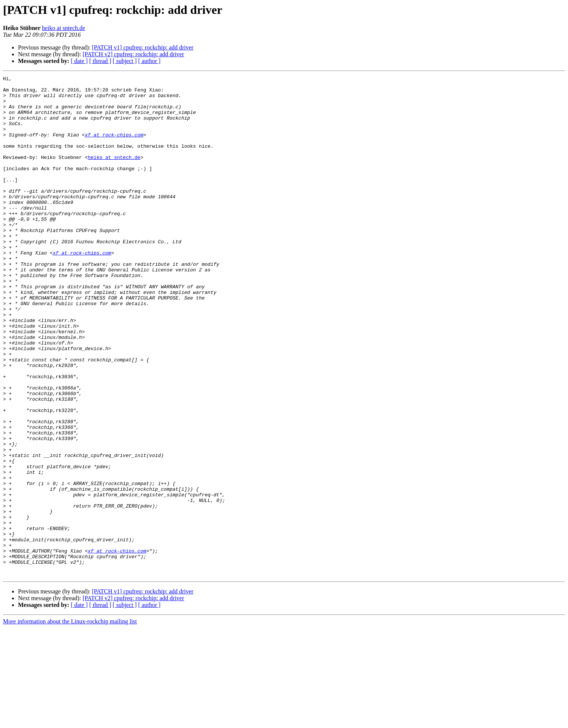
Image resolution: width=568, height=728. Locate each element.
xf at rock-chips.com (114, 147)
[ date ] (79, 61)
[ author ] (149, 61)
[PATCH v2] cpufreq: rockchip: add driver (133, 54)
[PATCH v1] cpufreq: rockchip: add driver (143, 47)
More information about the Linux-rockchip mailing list (70, 721)
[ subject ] (125, 61)
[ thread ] (100, 61)
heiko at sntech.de (64, 28)
